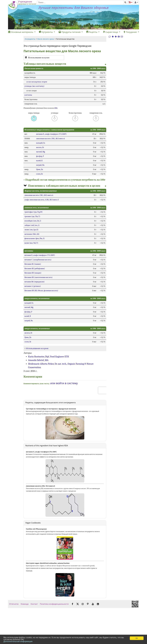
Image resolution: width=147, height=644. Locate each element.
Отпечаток (14, 604)
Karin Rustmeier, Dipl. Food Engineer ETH (49, 357)
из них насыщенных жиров (37, 82)
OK (137, 638)
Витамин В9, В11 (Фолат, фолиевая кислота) (41, 291)
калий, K (39, 161)
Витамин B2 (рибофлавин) (35, 269)
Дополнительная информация (18, 641)
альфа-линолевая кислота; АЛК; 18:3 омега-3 (42, 200)
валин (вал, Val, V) (31, 243)
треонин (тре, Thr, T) (32, 216)
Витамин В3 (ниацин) (33, 273)
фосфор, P (40, 156)
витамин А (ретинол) (33, 286)
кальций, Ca (41, 143)
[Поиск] (80, 3)
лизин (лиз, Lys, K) (31, 230)
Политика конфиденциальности (54, 604)
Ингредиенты (30, 39)
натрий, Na (40, 165)
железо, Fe (40, 147)
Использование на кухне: (37, 348)
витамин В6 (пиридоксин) (35, 282)
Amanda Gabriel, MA (38, 360)
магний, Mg (41, 152)
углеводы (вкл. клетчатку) (34, 86)
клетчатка (28, 95)
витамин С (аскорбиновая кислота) (38, 260)
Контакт (34, 604)
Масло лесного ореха (46, 39)
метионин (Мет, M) (32, 234)
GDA (56, 108)
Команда (25, 604)
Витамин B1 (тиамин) (33, 264)
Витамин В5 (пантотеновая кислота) (39, 277)
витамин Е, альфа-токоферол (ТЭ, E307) (51, 134)
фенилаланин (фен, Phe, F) (35, 238)
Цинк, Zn (40, 169)
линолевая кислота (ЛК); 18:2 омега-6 (51, 139)
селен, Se (40, 174)
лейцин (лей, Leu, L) (32, 225)
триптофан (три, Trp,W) (34, 212)
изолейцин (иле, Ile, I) (33, 221)
